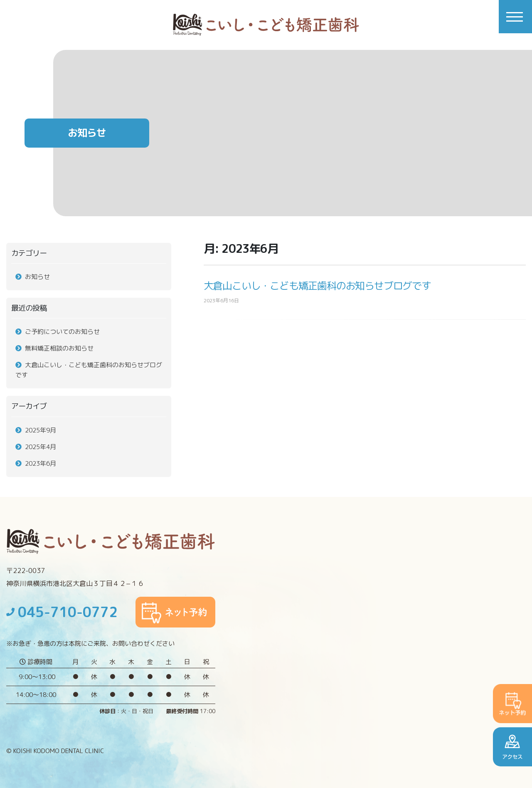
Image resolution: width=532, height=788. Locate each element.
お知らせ (37, 277)
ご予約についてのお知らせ (62, 332)
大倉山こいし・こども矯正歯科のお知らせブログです (317, 286)
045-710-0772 (62, 612)
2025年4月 (41, 447)
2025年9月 (41, 430)
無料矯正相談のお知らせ (59, 348)
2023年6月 (41, 463)
